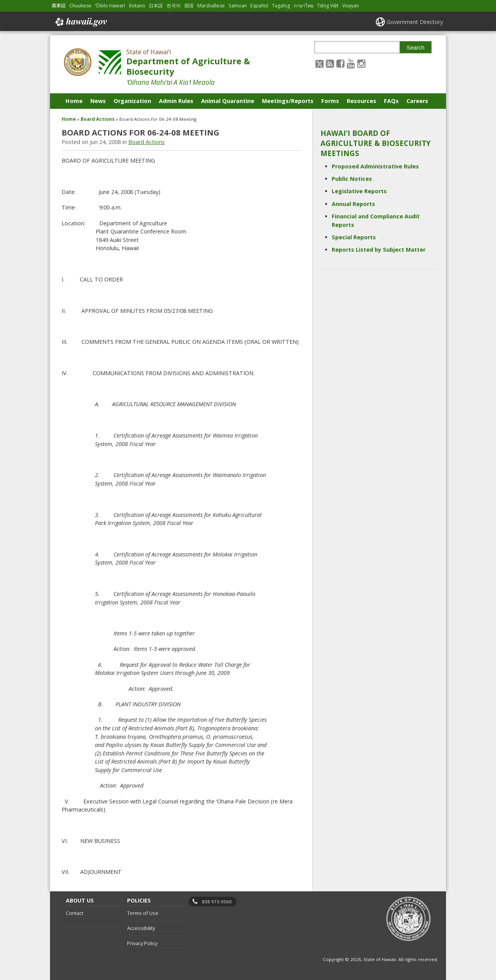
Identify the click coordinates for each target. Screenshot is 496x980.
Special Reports (354, 237)
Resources (362, 101)
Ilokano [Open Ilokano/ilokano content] (137, 6)
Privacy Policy (142, 943)
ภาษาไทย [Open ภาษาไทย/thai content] (304, 6)
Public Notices (352, 179)
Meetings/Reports (288, 101)
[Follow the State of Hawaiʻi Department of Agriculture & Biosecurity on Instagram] (361, 63)
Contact (75, 913)
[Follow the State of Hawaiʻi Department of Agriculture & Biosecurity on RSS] (330, 63)
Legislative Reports (359, 191)
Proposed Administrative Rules (375, 166)
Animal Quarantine (228, 101)
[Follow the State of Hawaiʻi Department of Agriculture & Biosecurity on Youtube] (351, 63)
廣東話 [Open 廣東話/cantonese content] (59, 6)
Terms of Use (143, 913)
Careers (417, 101)
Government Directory (415, 22)
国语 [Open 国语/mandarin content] (189, 6)
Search (416, 48)
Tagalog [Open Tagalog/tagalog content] (281, 6)
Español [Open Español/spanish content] (259, 6)
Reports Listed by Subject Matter (379, 250)
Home (74, 101)
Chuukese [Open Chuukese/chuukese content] (80, 6)
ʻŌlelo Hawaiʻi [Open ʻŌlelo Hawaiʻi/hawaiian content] (110, 6)
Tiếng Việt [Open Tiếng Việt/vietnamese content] (328, 6)
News (98, 101)
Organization (132, 101)
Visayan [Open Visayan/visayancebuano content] (350, 6)
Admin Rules (176, 101)
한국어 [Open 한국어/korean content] (174, 6)
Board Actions (98, 119)
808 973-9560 (217, 902)
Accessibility (141, 928)
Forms (330, 101)
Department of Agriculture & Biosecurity (188, 66)
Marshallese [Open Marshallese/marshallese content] (211, 6)
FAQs (391, 101)
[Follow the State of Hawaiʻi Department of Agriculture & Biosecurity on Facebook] (340, 63)
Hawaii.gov (80, 22)
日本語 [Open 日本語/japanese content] (156, 6)
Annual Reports (353, 204)
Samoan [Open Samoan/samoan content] (238, 6)
